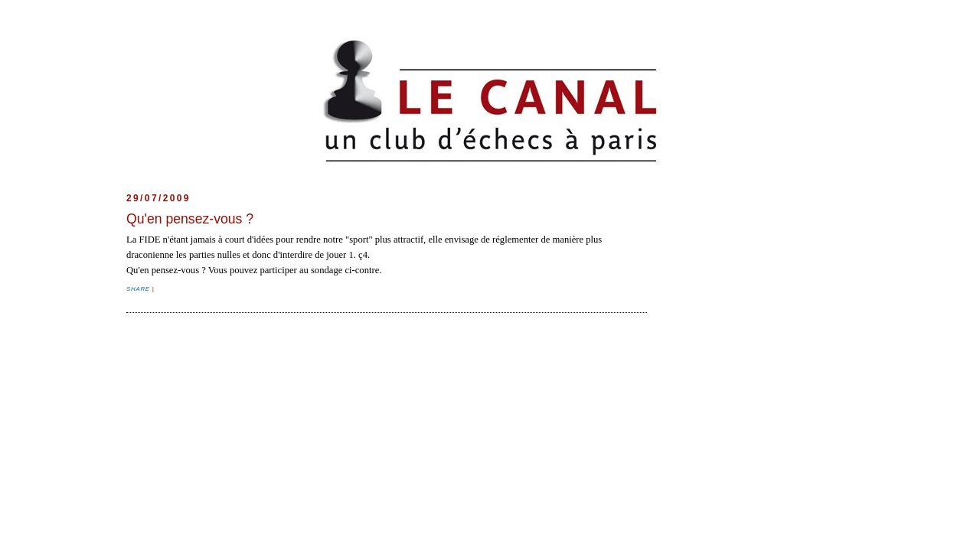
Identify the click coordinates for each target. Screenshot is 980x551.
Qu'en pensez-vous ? (190, 219)
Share (139, 289)
